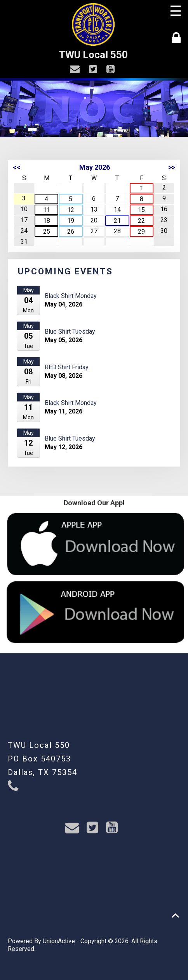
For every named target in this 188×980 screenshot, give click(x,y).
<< (17, 167)
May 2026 (95, 167)
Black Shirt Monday (71, 296)
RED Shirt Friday (67, 367)
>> (172, 167)
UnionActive (59, 941)
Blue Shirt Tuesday (70, 332)
